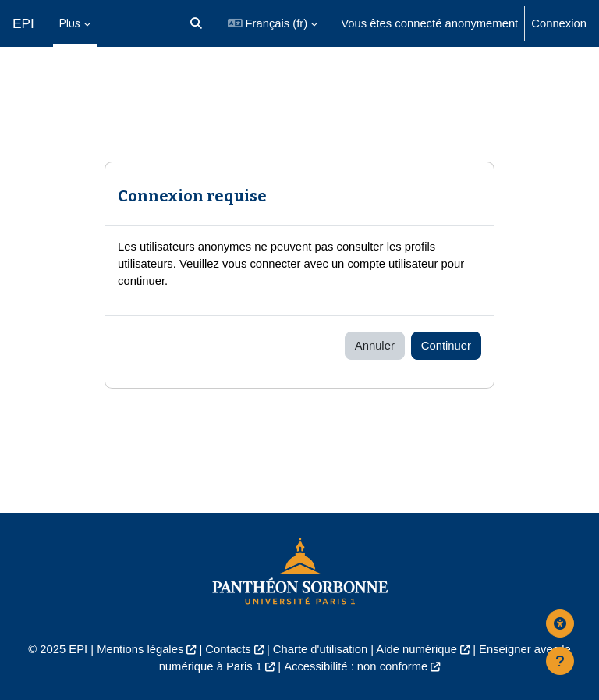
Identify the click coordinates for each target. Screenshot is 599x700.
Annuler (375, 346)
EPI (23, 23)
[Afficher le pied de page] (560, 661)
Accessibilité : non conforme (356, 666)
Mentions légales (140, 649)
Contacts (228, 649)
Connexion (559, 23)
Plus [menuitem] (70, 23)
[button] (196, 23)
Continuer (446, 346)
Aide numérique (416, 649)
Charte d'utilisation (320, 649)
